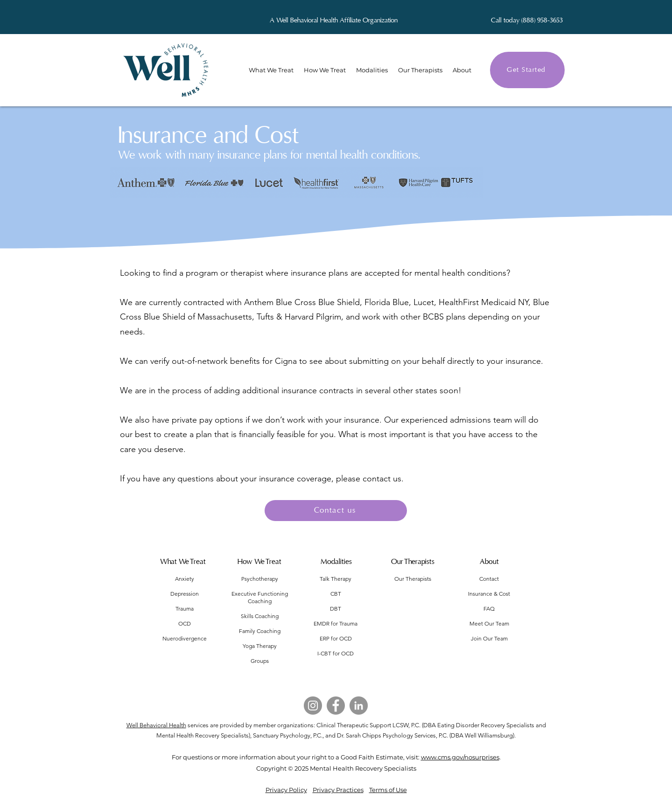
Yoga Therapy (260, 646)
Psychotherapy (260, 579)
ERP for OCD (336, 638)
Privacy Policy (286, 790)
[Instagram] (313, 706)
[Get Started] (527, 70)
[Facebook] (336, 706)
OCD (185, 623)
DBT (336, 609)
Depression (185, 594)
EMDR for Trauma (336, 623)
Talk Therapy (336, 579)
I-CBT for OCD (336, 653)
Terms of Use (388, 790)
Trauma (185, 609)
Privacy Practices (338, 790)
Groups (260, 661)
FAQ (489, 609)
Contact (489, 579)
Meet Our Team (489, 623)
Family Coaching (260, 631)
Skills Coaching (260, 616)
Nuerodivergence (185, 638)
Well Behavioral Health (156, 725)
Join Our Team (489, 638)
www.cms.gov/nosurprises (460, 757)
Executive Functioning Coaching (260, 597)
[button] (462, 70)
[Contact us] (336, 511)
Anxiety (185, 579)
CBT (336, 594)
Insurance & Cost (489, 594)
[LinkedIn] (359, 706)
